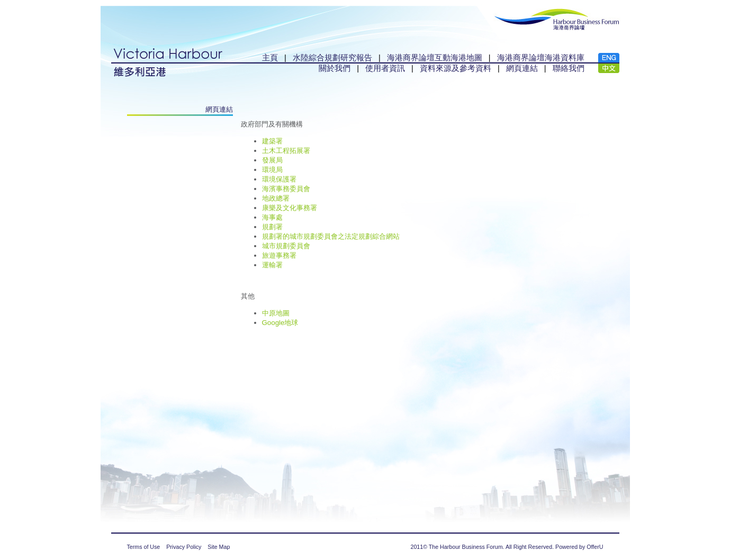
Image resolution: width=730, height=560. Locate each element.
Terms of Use (144, 547)
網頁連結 (522, 68)
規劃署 (272, 227)
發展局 (272, 160)
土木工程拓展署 (286, 151)
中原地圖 (276, 313)
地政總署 (276, 198)
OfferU (595, 547)
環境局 (272, 170)
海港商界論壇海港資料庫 (541, 58)
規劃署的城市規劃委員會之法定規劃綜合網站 (331, 236)
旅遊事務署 (279, 255)
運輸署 (272, 265)
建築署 (272, 141)
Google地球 (280, 323)
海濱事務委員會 (286, 189)
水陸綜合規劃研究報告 (332, 58)
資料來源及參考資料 (456, 68)
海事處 (272, 217)
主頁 (270, 58)
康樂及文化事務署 (290, 208)
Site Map (219, 547)
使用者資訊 (385, 68)
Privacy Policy (184, 547)
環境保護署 (279, 179)
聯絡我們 (569, 68)
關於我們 (335, 68)
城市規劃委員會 (286, 246)
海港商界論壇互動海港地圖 (435, 58)
